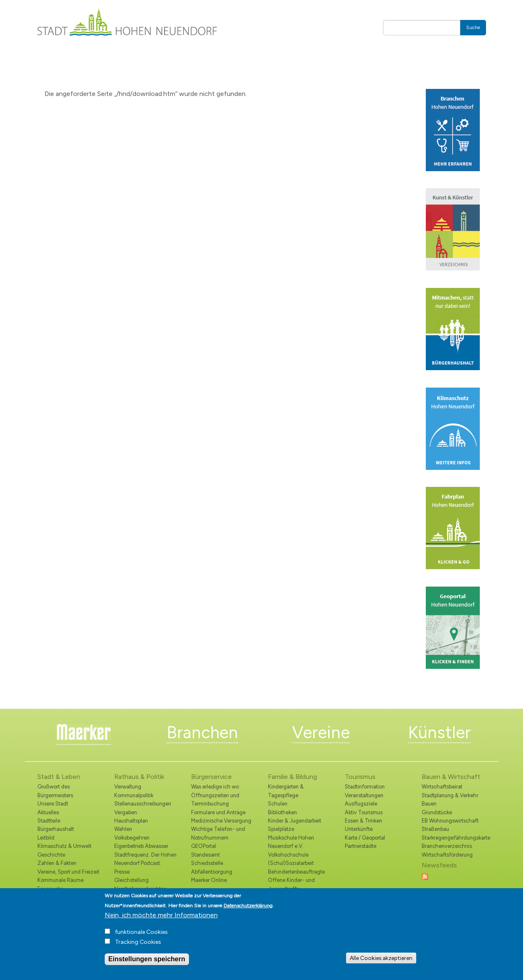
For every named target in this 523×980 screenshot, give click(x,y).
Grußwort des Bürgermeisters (55, 791)
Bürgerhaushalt (56, 829)
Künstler (439, 732)
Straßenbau (435, 829)
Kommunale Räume (60, 880)
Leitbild (46, 838)
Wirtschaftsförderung (447, 855)
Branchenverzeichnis (447, 846)
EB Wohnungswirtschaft (450, 821)
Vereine (321, 732)
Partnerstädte (361, 846)
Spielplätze (281, 829)
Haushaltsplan (131, 821)
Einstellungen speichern (147, 959)
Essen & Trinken (363, 821)
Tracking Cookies (138, 942)
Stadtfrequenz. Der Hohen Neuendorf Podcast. (145, 859)
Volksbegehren (132, 838)
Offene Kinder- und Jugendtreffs (291, 884)
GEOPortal (204, 846)
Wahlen (123, 829)
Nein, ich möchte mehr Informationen (161, 915)
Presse (122, 872)
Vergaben (126, 812)
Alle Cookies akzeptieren (381, 958)
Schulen (278, 804)
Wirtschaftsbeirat (442, 787)
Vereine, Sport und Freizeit (68, 872)
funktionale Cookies (141, 932)
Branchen (202, 732)
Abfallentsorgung (212, 872)
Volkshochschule (288, 855)
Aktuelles (48, 812)
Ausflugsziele (361, 804)
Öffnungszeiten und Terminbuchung (215, 799)
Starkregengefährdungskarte (454, 838)
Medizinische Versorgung (221, 821)
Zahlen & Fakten (57, 863)
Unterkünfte (359, 829)
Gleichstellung (131, 880)
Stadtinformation (365, 787)
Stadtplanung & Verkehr (450, 795)
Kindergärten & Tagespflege (286, 791)
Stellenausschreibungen (143, 804)
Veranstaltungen (364, 795)
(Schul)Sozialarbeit (291, 863)
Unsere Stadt (53, 804)
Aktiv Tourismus (364, 812)
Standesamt (205, 855)
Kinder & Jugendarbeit (295, 821)
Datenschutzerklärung (248, 906)
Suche (473, 27)
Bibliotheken (282, 812)
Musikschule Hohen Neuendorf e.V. (291, 842)
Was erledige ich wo (215, 787)
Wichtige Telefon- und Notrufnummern (218, 833)
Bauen (429, 804)
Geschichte (51, 855)
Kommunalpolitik (134, 795)
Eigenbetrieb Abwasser (141, 846)
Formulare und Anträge (218, 812)
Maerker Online (209, 880)
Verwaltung (128, 787)
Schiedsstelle (207, 863)
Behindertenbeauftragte (296, 872)
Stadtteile (49, 821)
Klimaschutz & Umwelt (64, 846)
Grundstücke (437, 812)
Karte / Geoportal (365, 838)
